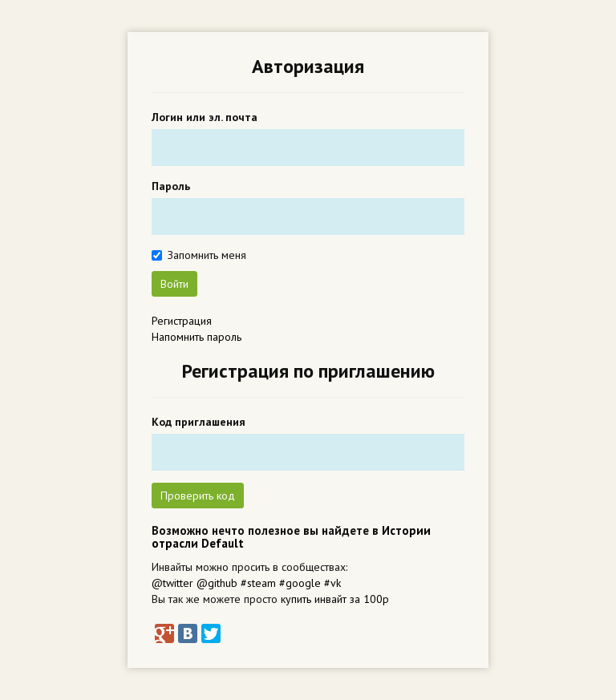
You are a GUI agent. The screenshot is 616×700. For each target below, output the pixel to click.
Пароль (171, 186)
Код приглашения (199, 422)
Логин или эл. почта (205, 117)
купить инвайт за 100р (335, 599)
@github (217, 583)
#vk (332, 583)
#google (300, 583)
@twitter (172, 583)
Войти (174, 284)
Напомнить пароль (197, 337)
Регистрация (182, 321)
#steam (258, 583)
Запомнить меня (207, 255)
